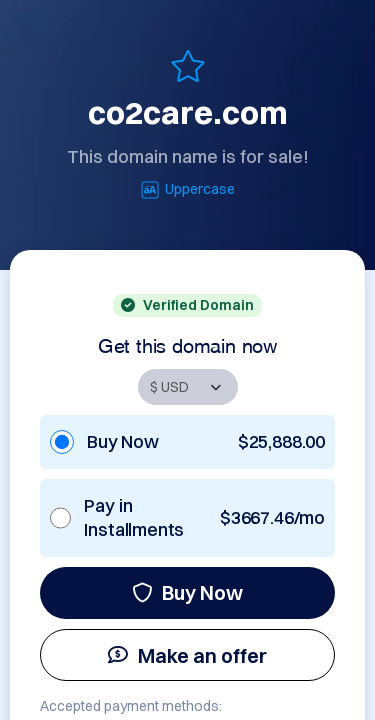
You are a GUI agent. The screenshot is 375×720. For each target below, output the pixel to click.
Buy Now (187, 592)
